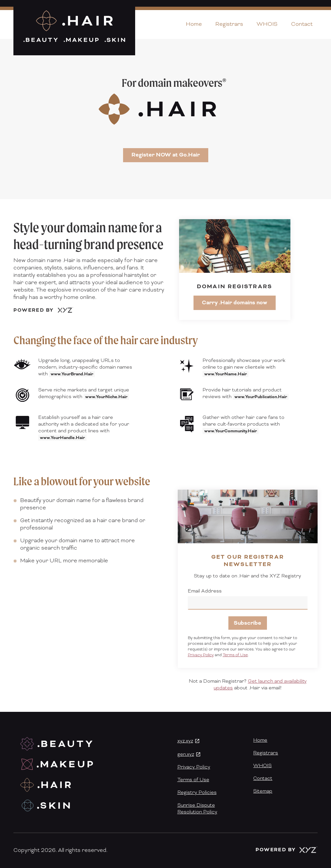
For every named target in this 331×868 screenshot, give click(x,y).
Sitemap (263, 791)
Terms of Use (235, 655)
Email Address (205, 591)
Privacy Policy (201, 655)
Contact (302, 24)
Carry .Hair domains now (235, 303)
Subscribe (247, 623)
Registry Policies (197, 793)
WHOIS (267, 24)
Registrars (229, 24)
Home (194, 24)
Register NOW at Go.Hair (166, 155)
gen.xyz (186, 754)
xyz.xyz (185, 741)
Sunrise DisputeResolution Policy (197, 809)
